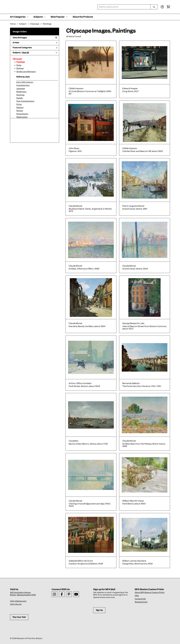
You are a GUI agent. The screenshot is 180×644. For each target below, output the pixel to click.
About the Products (83, 17)
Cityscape (17, 59)
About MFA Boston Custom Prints (150, 592)
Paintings (21, 62)
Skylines (20, 68)
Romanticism (22, 114)
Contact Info (140, 599)
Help (137, 596)
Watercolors (22, 117)
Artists (35, 43)
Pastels (20, 98)
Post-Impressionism (25, 101)
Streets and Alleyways (26, 72)
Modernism (21, 92)
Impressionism (23, 85)
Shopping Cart (141, 602)
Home (13, 24)
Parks (19, 65)
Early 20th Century (25, 82)
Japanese (21, 89)
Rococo (20, 111)
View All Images (35, 38)
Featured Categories (35, 48)
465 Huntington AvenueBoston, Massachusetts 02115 (23, 594)
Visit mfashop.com (18, 601)
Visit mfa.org (16, 604)
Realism (20, 108)
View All (25, 53)
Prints (19, 104)
